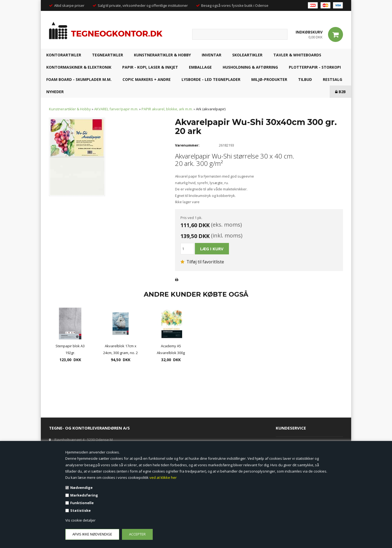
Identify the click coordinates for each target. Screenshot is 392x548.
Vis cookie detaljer (80, 520)
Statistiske (80, 510)
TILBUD (305, 79)
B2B (340, 92)
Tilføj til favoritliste (202, 262)
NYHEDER (55, 92)
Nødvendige (81, 488)
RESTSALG (333, 79)
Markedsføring (84, 495)
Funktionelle (82, 503)
